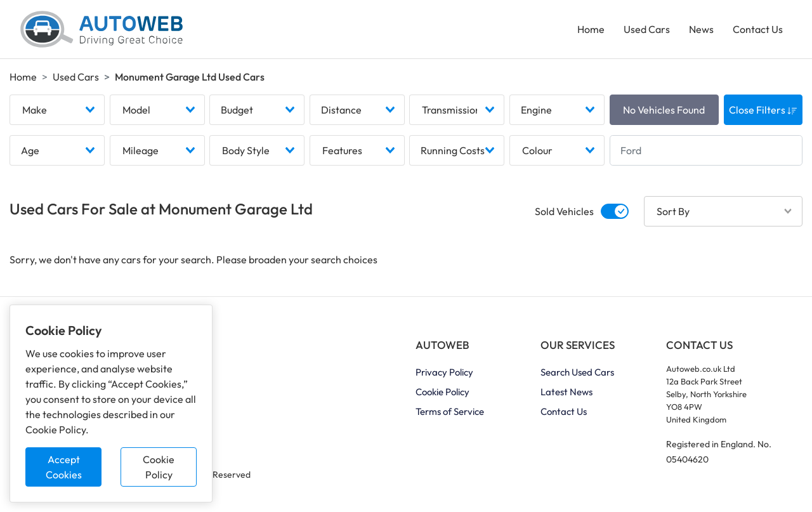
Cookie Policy (159, 467)
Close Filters (763, 110)
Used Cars (647, 29)
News (701, 29)
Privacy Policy (444, 372)
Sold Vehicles (564, 211)
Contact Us (758, 29)
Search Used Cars (577, 372)
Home (591, 29)
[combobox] (57, 110)
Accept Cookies (64, 467)
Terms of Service (450, 411)
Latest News (566, 392)
